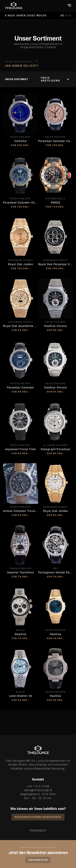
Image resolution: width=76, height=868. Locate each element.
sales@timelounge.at (38, 790)
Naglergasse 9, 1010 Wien (38, 794)
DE (63, 15)
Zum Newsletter (38, 860)
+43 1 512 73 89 (38, 786)
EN (69, 15)
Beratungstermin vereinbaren (38, 817)
